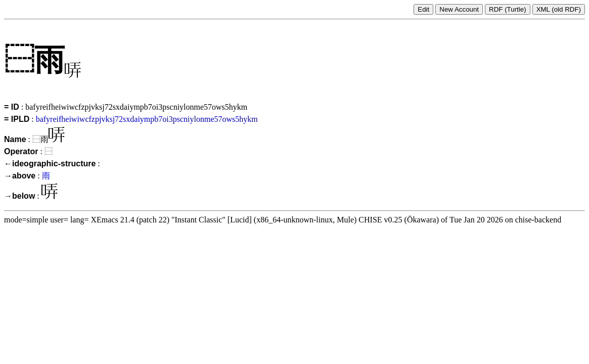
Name (15, 139)
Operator (21, 151)
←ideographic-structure (50, 164)
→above (20, 176)
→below (19, 196)
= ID (12, 107)
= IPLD (17, 119)
